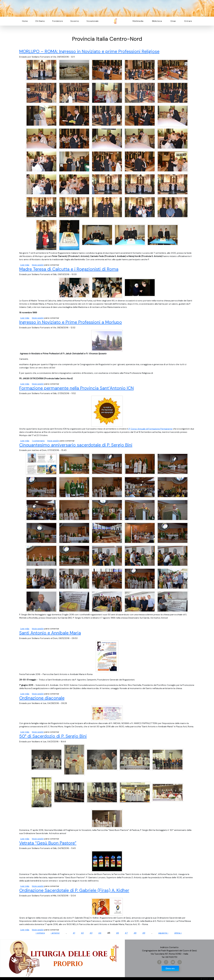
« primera (40, 933)
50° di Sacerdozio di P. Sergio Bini (53, 736)
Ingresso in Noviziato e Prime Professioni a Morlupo (71, 322)
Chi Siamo (40, 21)
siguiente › (163, 933)
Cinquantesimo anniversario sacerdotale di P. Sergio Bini (76, 445)
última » (178, 933)
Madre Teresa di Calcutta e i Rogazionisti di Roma (69, 269)
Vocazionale (92, 21)
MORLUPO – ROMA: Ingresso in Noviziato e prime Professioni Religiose (89, 51)
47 (126, 933)
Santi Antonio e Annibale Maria (50, 633)
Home (25, 21)
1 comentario (38, 441)
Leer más (25, 265)
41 (74, 933)
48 (135, 933)
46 (117, 933)
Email (172, 21)
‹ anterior (55, 933)
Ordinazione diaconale (42, 698)
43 (91, 933)
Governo (75, 21)
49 (144, 933)
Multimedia (138, 21)
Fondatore (58, 21)
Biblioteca (157, 21)
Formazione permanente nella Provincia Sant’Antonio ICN (76, 388)
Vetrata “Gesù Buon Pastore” (48, 843)
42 (82, 933)
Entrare (188, 21)
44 (100, 933)
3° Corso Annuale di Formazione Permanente (150, 429)
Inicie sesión (38, 265)
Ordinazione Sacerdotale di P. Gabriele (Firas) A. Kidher (74, 890)
